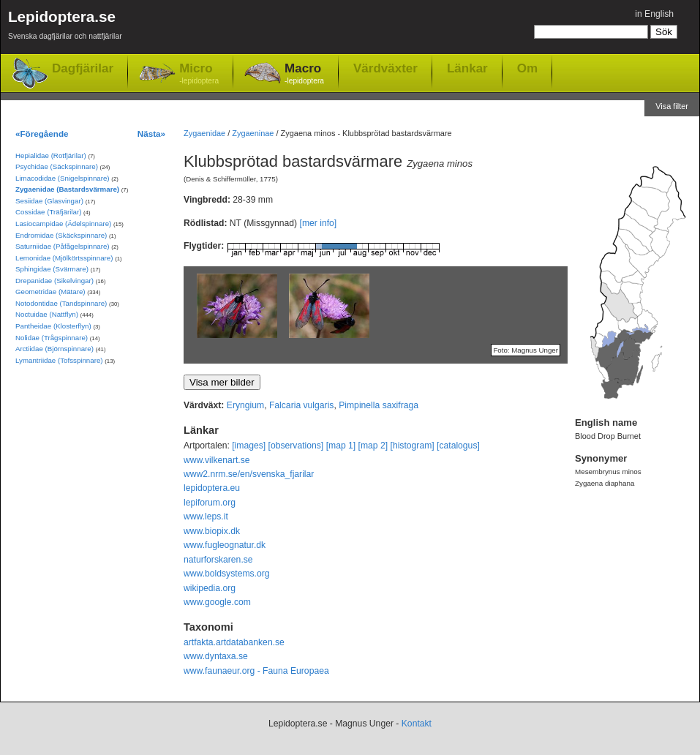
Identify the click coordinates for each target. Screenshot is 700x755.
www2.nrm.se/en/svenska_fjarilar (249, 474)
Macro (304, 74)
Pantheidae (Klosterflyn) (53, 326)
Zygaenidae (204, 133)
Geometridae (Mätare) (50, 292)
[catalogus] (458, 446)
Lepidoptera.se (65, 27)
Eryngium (245, 405)
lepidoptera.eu (212, 488)
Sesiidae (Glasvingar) (49, 201)
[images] (249, 446)
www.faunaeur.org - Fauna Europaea (256, 671)
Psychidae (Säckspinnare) (57, 166)
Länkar (467, 68)
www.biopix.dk (212, 531)
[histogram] (413, 446)
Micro (199, 74)
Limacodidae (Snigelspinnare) (63, 178)
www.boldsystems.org (227, 574)
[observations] (296, 446)
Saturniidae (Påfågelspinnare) (63, 246)
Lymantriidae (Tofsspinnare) (59, 360)
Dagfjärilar (83, 68)
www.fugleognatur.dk (225, 545)
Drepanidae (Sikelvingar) (54, 281)
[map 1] (341, 446)
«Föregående (42, 134)
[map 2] (373, 446)
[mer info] (319, 223)
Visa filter (672, 106)
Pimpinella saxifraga (379, 405)
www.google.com (217, 602)
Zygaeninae (253, 133)
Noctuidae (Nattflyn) (47, 314)
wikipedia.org (210, 588)
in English (654, 14)
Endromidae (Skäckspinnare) (61, 235)
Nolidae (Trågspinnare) (52, 338)
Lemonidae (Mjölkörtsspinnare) (64, 258)
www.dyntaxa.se (216, 656)
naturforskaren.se (218, 560)
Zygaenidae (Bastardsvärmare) (67, 189)
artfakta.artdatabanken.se (234, 642)
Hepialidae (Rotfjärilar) (51, 155)
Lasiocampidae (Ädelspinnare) (63, 224)
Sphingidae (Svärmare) (52, 269)
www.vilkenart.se (217, 460)
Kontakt (417, 724)
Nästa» (151, 134)
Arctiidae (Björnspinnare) (54, 349)
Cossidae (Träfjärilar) (48, 212)
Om (527, 68)
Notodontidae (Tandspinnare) (61, 303)
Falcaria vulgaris (302, 405)
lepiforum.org (210, 503)
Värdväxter (385, 68)
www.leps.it (206, 517)
